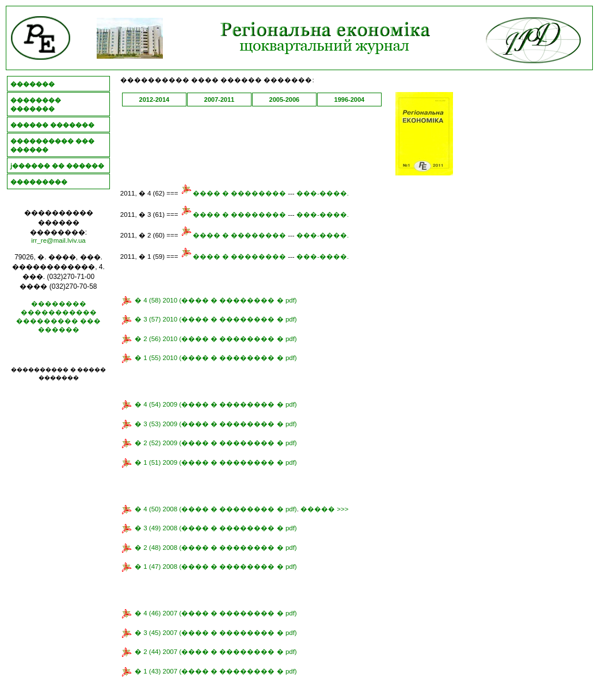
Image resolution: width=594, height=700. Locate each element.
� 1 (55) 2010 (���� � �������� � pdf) (216, 358)
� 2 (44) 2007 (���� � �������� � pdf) (216, 652)
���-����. (323, 193)
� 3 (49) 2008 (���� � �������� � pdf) (216, 528)
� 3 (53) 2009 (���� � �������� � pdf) (216, 424)
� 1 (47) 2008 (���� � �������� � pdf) (216, 567)
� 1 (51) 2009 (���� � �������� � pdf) (216, 462)
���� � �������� (233, 193)
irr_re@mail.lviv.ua (58, 240)
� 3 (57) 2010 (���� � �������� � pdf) (216, 319)
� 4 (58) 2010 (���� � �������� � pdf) (216, 300)
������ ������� (52, 125)
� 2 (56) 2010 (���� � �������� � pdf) (216, 339)
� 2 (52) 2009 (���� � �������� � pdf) (216, 443)
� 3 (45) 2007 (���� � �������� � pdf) (216, 633)
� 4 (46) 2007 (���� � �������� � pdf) (216, 613)
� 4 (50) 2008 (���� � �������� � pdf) (216, 509)
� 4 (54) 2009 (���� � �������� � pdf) (216, 404)
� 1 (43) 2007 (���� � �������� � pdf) (216, 671)
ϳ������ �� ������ (57, 166)
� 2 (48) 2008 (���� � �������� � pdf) (216, 548)
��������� (39, 182)
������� (33, 84)
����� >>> (324, 509)
